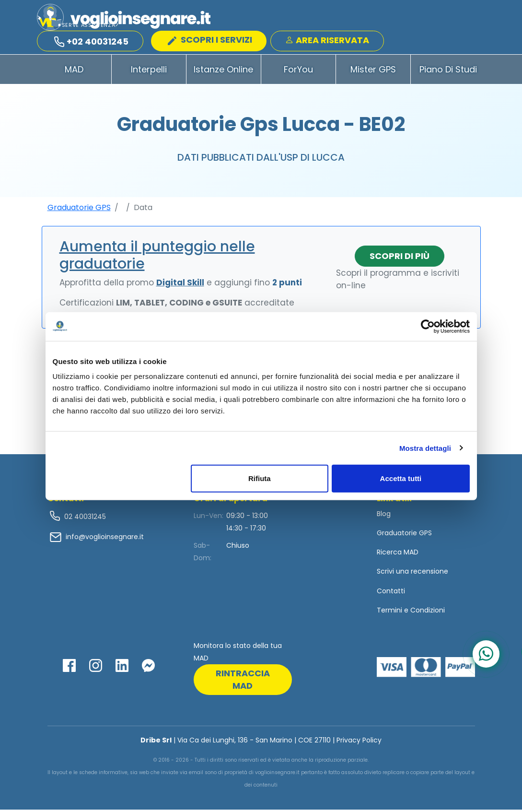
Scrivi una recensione (412, 574)
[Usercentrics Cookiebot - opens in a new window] (428, 326)
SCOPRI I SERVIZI (210, 40)
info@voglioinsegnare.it (105, 539)
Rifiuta (260, 478)
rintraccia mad (243, 682)
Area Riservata (327, 41)
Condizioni (428, 612)
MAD (74, 71)
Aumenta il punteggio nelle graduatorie (157, 257)
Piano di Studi (448, 71)
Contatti (391, 593)
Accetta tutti (401, 478)
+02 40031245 (92, 42)
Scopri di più (400, 258)
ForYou (298, 71)
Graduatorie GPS (79, 209)
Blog (384, 516)
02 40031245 (84, 518)
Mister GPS (373, 71)
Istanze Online (223, 71)
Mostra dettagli (425, 448)
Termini (389, 612)
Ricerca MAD (398, 554)
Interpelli (149, 71)
